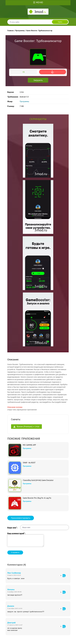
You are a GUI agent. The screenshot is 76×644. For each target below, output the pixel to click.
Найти (60, 22)
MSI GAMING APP (29, 445)
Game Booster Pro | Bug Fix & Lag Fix (37, 498)
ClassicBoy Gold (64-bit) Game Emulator (38, 480)
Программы (24, 101)
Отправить (15, 552)
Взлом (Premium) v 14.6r (26, 426)
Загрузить (38, 80)
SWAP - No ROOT (29, 463)
